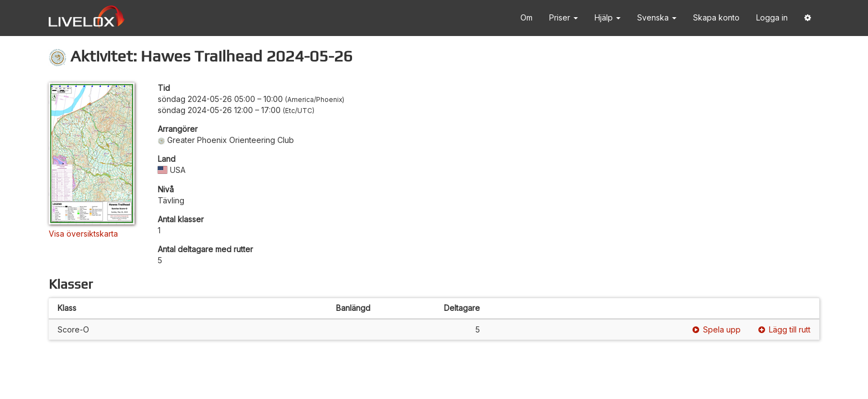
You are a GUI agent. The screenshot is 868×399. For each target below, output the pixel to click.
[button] (808, 18)
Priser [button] (564, 17)
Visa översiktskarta (83, 234)
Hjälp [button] (608, 17)
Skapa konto (716, 17)
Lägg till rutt (784, 329)
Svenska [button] (657, 17)
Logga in (772, 17)
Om (526, 17)
